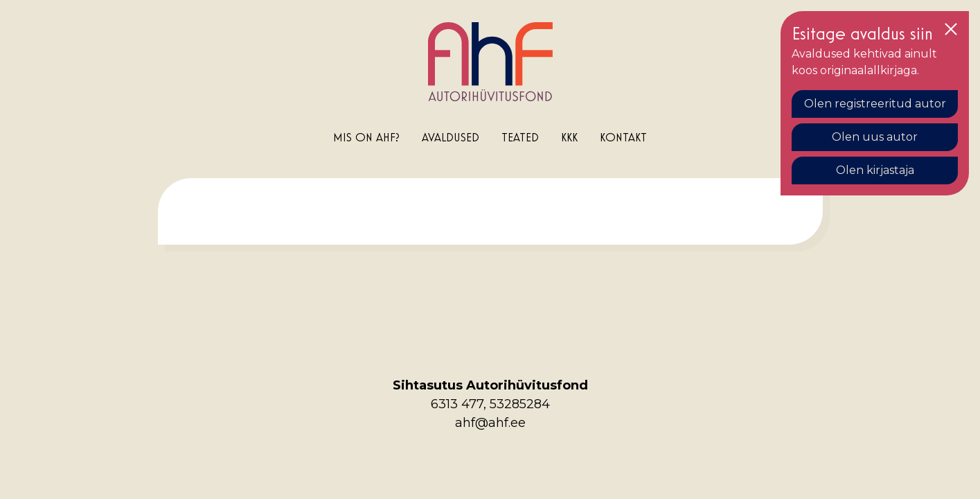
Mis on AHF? (366, 137)
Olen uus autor (875, 137)
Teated (520, 137)
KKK (569, 137)
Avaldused (451, 137)
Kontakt (623, 137)
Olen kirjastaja (875, 170)
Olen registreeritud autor (875, 104)
